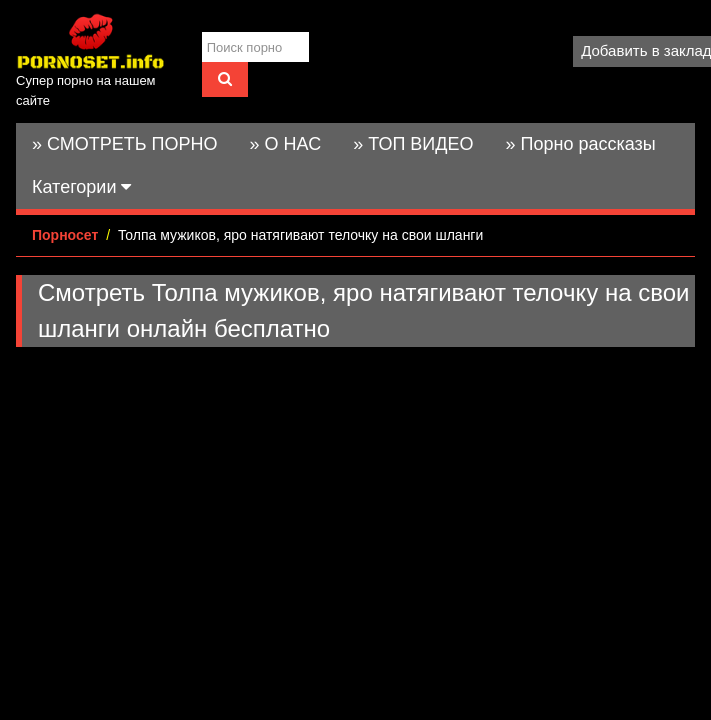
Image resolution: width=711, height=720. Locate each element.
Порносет (65, 235)
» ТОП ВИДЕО (413, 144)
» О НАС (286, 144)
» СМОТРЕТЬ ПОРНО (125, 144)
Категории (81, 187)
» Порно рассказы (580, 144)
